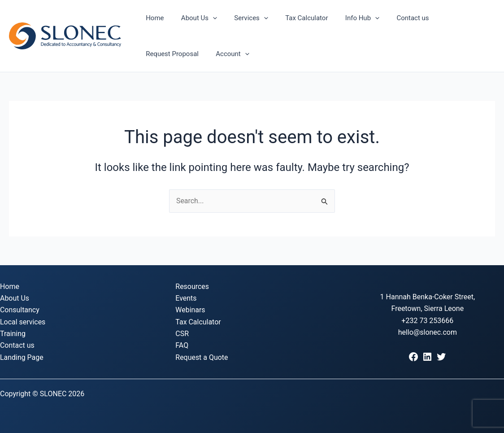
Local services (23, 322)
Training (13, 334)
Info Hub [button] (345, 18)
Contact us (392, 18)
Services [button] (242, 18)
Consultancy (20, 310)
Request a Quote (202, 357)
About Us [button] (193, 18)
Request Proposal (448, 18)
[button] (207, 18)
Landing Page (22, 357)
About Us (15, 298)
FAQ (182, 346)
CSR (182, 334)
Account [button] (161, 54)
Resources (192, 286)
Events (186, 298)
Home (153, 18)
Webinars (190, 310)
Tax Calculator (293, 18)
